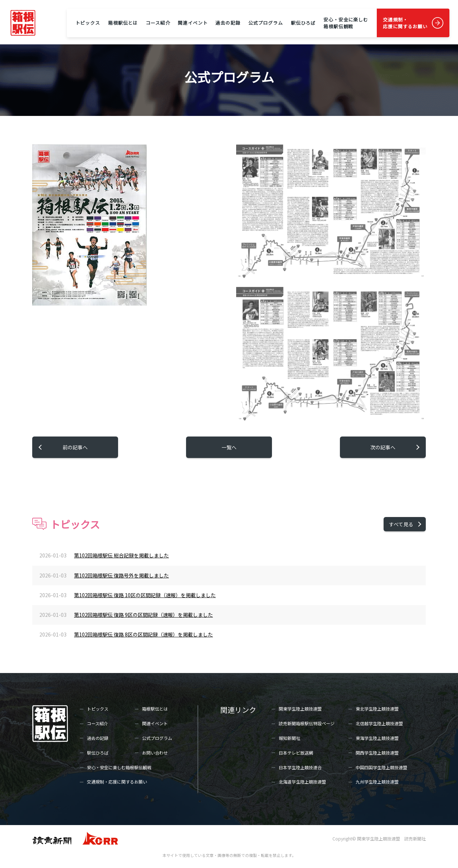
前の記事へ (75, 447)
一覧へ (229, 447)
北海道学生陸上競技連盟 (302, 782)
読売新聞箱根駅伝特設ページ (307, 723)
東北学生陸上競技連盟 (377, 709)
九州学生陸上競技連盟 (377, 782)
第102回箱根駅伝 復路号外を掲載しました (121, 575)
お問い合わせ (155, 753)
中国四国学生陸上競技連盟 (381, 767)
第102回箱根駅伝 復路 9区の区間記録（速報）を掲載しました (143, 615)
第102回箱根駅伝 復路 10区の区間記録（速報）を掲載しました (145, 595)
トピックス (88, 23)
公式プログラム (266, 23)
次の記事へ (383, 447)
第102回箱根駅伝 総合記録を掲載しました (121, 555)
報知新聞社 (289, 738)
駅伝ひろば (303, 23)
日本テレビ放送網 (296, 753)
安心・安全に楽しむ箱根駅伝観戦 (346, 23)
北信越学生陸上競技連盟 (379, 723)
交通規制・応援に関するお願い (405, 23)
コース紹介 (158, 23)
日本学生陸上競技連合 (300, 767)
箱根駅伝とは (123, 23)
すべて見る (401, 524)
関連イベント (193, 23)
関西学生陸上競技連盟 (377, 753)
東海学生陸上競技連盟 (377, 738)
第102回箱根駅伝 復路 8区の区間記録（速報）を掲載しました (143, 634)
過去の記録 (228, 23)
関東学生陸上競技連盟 (300, 709)
